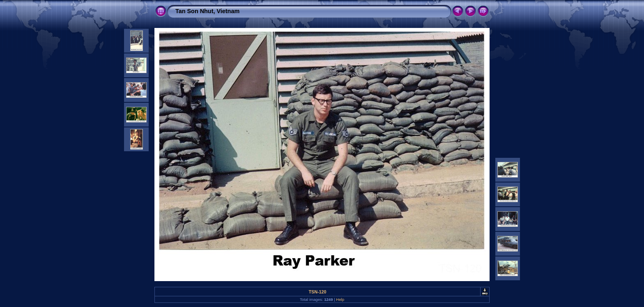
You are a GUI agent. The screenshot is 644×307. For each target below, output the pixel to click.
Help (340, 299)
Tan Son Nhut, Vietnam (207, 11)
